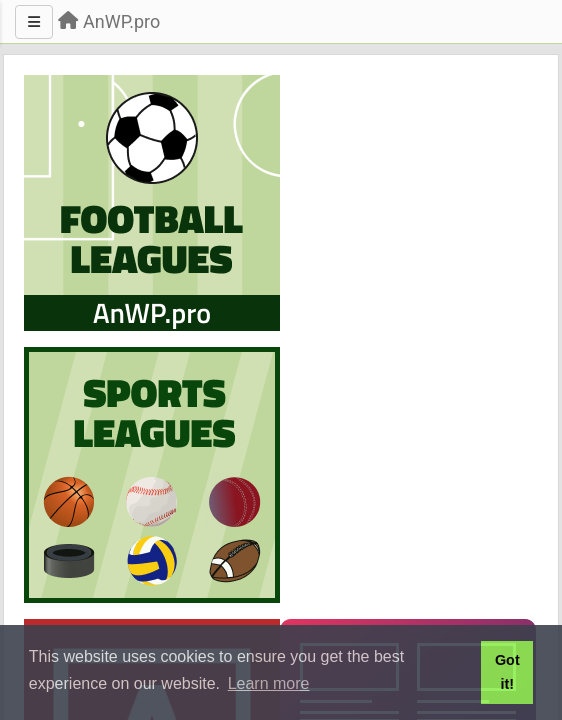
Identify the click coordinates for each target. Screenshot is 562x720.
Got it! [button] (507, 672)
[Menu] (34, 22)
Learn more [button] (269, 683)
